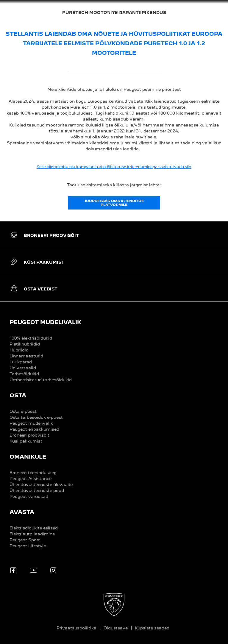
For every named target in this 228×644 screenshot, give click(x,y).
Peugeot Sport (25, 540)
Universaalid (23, 368)
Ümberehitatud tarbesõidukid (41, 380)
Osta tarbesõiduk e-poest (36, 417)
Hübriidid (19, 350)
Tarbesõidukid (24, 374)
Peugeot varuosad (29, 496)
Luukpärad (21, 362)
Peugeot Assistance (31, 479)
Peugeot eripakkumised (34, 429)
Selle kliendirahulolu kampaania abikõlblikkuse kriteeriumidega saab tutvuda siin (114, 167)
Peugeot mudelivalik (31, 423)
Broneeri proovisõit (29, 435)
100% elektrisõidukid (31, 338)
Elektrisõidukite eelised (34, 528)
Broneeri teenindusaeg (33, 473)
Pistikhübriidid (25, 344)
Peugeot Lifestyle (28, 546)
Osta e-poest (23, 411)
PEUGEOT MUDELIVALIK (45, 322)
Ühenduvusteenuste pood (37, 490)
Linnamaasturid (26, 356)
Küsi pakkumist (26, 441)
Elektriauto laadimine (32, 534)
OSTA (18, 395)
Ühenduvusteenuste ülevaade (41, 484)
